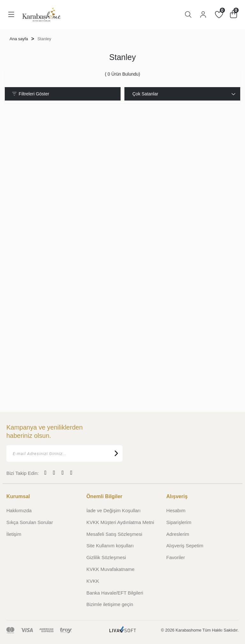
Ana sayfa (19, 39)
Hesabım (176, 510)
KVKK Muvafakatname (111, 569)
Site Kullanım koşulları (110, 546)
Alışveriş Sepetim (185, 546)
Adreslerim (178, 534)
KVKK (93, 581)
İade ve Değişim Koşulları (114, 510)
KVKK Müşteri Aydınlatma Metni (120, 522)
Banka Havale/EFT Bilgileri (115, 593)
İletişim (14, 534)
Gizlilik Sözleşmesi (106, 557)
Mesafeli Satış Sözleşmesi (114, 534)
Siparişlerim (179, 522)
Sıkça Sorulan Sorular (30, 522)
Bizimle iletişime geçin (110, 604)
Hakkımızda (19, 510)
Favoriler (175, 557)
